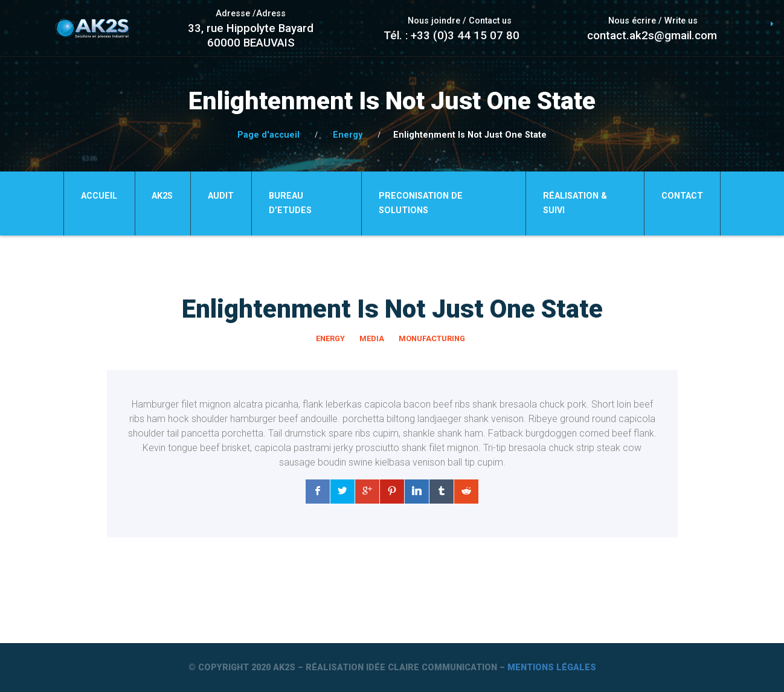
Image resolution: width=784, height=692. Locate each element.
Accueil (99, 196)
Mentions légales (552, 668)
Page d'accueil (268, 135)
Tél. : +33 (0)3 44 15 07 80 (451, 36)
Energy (348, 135)
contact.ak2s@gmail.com (652, 36)
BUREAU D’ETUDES (290, 203)
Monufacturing (432, 338)
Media (372, 338)
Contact (682, 196)
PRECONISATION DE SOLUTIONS (421, 203)
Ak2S (162, 196)
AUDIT (221, 196)
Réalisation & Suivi (575, 203)
